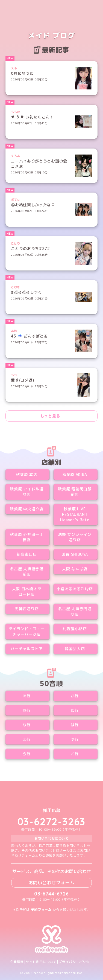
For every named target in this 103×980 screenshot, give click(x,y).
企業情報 (17, 962)
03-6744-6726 (51, 894)
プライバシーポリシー (76, 962)
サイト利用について (41, 962)
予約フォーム (41, 910)
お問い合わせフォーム (52, 883)
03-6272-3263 (52, 821)
